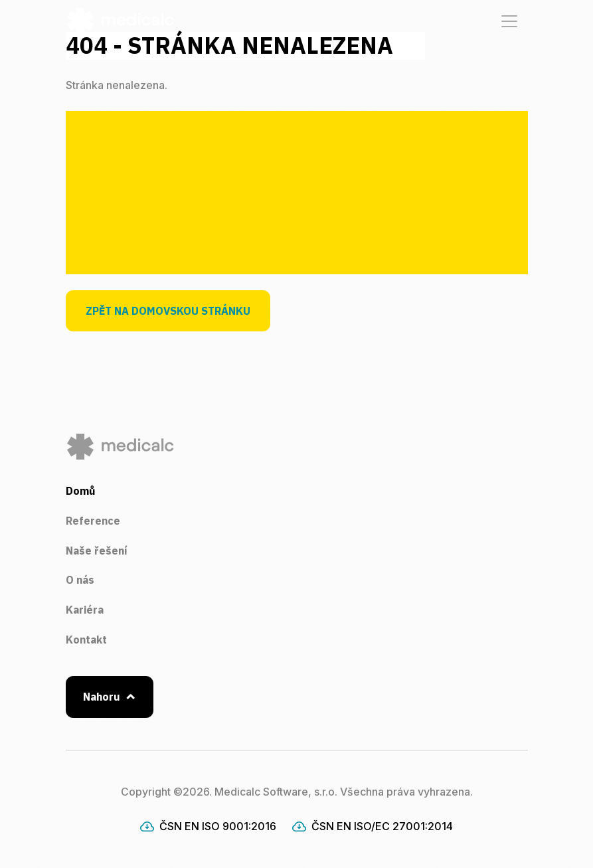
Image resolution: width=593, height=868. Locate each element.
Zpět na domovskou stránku (168, 311)
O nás (80, 580)
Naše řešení (97, 551)
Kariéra (85, 610)
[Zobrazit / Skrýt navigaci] (509, 21)
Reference (93, 521)
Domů (80, 491)
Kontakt (86, 640)
